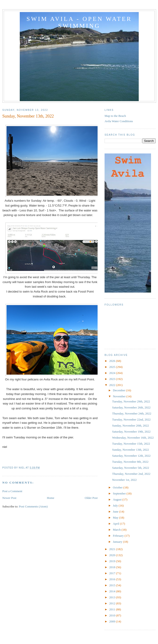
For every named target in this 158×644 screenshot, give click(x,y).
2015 (113, 585)
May (116, 518)
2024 (113, 373)
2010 (113, 615)
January (118, 542)
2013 (113, 597)
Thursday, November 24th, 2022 (132, 413)
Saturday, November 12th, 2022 (131, 456)
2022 (113, 385)
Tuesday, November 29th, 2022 (131, 401)
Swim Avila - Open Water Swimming (79, 22)
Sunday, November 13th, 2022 (130, 450)
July (116, 505)
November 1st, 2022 (124, 480)
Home (51, 498)
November (120, 396)
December (120, 390)
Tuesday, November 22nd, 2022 (131, 419)
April (117, 524)
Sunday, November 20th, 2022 (130, 426)
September (120, 493)
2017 (113, 573)
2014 (113, 591)
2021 (113, 549)
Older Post (91, 498)
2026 (113, 361)
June (116, 512)
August (118, 499)
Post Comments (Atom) (33, 506)
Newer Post (9, 498)
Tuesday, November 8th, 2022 (130, 462)
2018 (113, 567)
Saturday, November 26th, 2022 (131, 407)
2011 (113, 609)
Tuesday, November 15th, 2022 (131, 444)
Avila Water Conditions (119, 121)
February (119, 536)
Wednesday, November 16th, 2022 (133, 438)
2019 (113, 561)
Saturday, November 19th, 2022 (131, 432)
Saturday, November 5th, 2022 (130, 468)
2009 (113, 621)
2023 (113, 379)
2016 (113, 579)
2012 (113, 603)
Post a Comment (12, 491)
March (117, 530)
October (118, 487)
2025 (113, 367)
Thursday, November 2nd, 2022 (131, 474)
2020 (113, 555)
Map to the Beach (115, 116)
